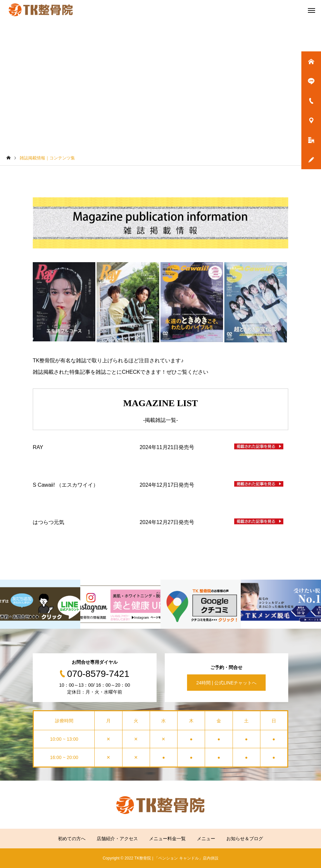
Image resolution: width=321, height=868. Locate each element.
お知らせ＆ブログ (245, 839)
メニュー (206, 839)
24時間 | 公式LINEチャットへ (226, 682)
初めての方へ (72, 839)
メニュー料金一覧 (167, 839)
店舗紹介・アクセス (117, 839)
